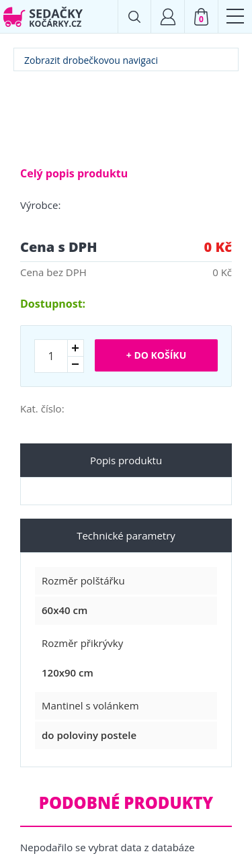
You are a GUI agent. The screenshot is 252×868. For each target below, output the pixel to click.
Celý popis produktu (74, 173)
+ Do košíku (156, 355)
